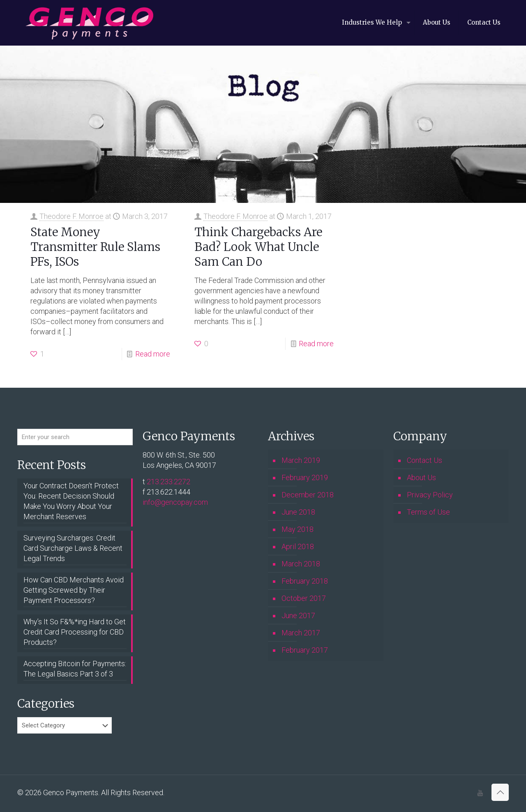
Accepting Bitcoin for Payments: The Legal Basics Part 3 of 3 (75, 669)
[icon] (480, 793)
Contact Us (424, 460)
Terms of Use (428, 512)
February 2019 (305, 477)
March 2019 (301, 460)
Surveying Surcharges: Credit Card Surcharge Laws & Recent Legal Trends (73, 548)
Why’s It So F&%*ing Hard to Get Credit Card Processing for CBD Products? (75, 632)
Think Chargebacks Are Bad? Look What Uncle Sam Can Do (258, 247)
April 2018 (298, 546)
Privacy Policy (430, 495)
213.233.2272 (168, 482)
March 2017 (301, 633)
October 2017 (304, 598)
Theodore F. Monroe (72, 216)
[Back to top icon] (500, 792)
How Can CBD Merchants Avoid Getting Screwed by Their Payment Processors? (74, 590)
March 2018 (301, 564)
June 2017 (298, 615)
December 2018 (308, 495)
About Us (421, 477)
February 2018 (305, 581)
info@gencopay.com (175, 502)
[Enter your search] (75, 437)
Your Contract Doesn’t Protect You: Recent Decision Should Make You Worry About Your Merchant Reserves (71, 501)
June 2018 (298, 512)
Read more (153, 354)
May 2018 (298, 529)
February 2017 (305, 650)
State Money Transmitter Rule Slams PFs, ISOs (95, 247)
